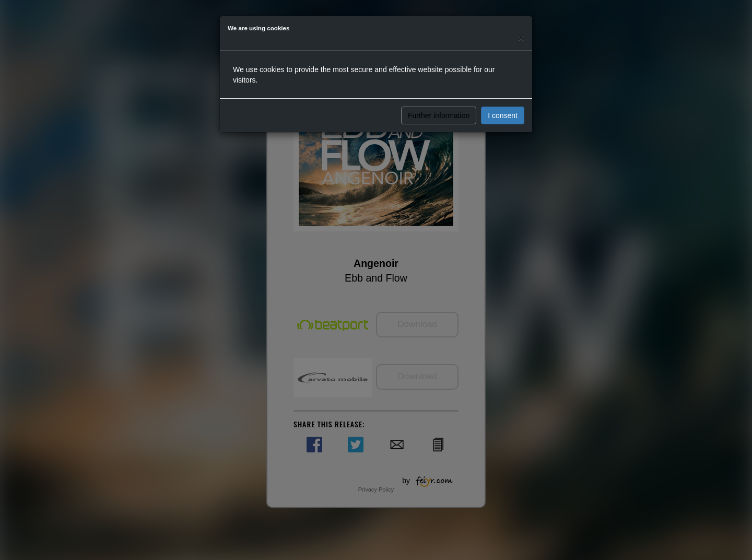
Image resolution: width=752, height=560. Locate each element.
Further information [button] (439, 115)
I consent (503, 115)
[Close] (521, 37)
